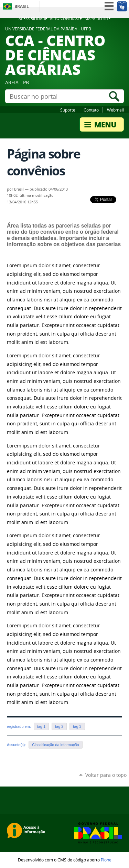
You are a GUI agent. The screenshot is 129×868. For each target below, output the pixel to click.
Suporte (68, 110)
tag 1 (41, 726)
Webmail (115, 110)
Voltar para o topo (106, 775)
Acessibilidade (33, 19)
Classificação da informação (55, 745)
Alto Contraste (66, 19)
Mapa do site (98, 19)
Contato (91, 110)
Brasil (22, 6)
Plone (106, 860)
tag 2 (59, 726)
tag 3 (77, 726)
